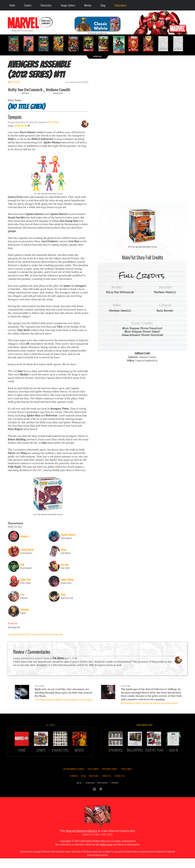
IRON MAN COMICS (110, 777)
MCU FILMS (94, 784)
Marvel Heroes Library (82, 839)
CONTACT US (120, 784)
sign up (79, 791)
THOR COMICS (126, 777)
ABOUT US (107, 784)
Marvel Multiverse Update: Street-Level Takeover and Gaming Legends (149, 703)
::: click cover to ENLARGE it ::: (142, 203)
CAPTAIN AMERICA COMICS (73, 777)
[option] (15, 44)
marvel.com (115, 791)
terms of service (102, 791)
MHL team (106, 853)
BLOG (84, 784)
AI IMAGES (74, 784)
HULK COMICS (93, 777)
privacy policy (90, 791)
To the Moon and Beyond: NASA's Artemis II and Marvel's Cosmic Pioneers (64, 699)
